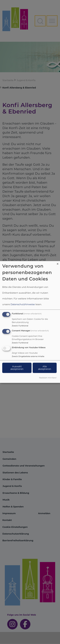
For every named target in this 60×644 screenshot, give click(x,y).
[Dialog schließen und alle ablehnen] (58, 263)
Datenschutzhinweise (23, 304)
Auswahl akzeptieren (17, 368)
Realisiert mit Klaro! (48, 378)
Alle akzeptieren (45, 368)
